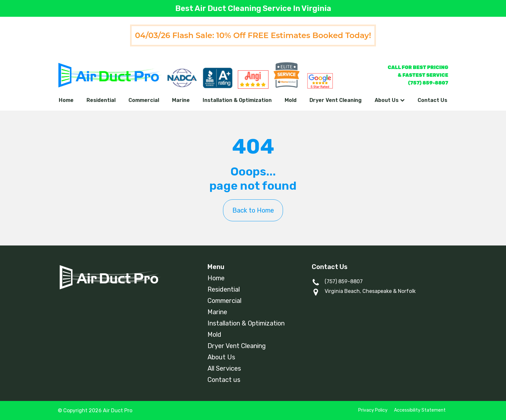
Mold (291, 100)
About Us (390, 100)
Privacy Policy (373, 410)
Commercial (144, 100)
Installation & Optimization (237, 100)
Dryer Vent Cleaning (336, 100)
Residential (101, 100)
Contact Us (432, 100)
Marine (181, 100)
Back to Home (253, 210)
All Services (224, 368)
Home (66, 100)
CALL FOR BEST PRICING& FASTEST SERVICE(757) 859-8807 (418, 75)
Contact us (224, 380)
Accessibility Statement (420, 410)
